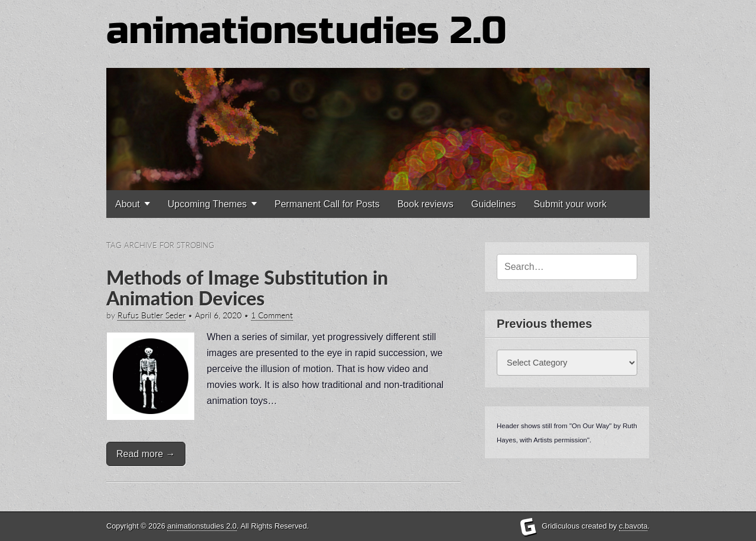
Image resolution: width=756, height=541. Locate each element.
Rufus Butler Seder (151, 315)
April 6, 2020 (218, 315)
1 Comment (272, 315)
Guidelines (494, 204)
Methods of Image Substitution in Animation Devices (247, 288)
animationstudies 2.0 (307, 31)
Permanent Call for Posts (327, 204)
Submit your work (570, 204)
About (128, 204)
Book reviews (426, 204)
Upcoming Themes (207, 204)
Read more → (146, 454)
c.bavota (633, 526)
